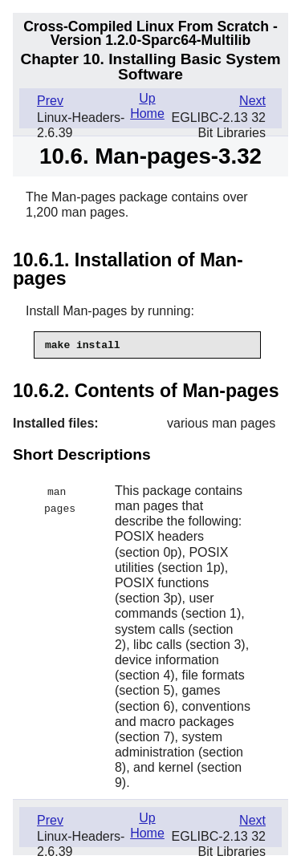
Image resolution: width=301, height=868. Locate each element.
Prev (50, 101)
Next (252, 101)
